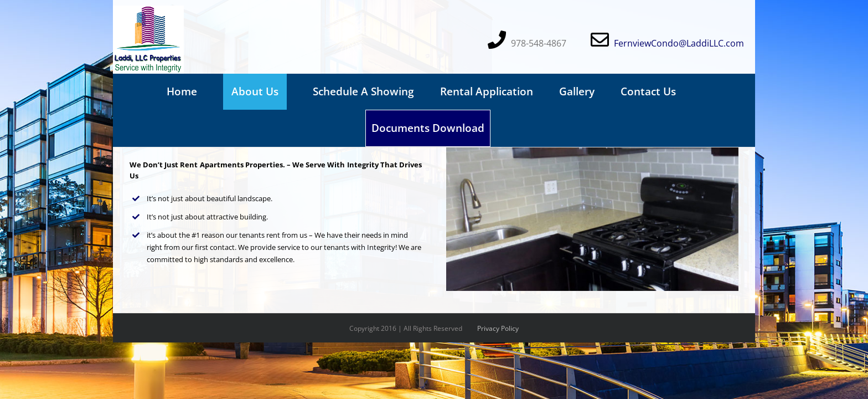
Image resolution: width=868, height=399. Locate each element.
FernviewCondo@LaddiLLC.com (679, 43)
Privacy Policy (498, 328)
